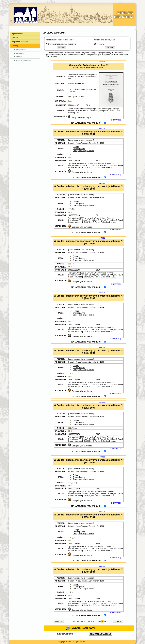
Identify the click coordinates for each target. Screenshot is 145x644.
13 (91, 622)
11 (87, 622)
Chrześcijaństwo (79, 149)
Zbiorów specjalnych (24, 60)
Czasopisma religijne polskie (83, 151)
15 (95, 622)
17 (100, 622)
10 (84, 622)
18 (102, 621)
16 (98, 622)
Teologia (76, 147)
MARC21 (102, 62)
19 (105, 622)
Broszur (19, 57)
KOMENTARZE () (116, 120)
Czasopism (20, 53)
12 (89, 622)
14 (93, 622)
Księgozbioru (21, 50)
